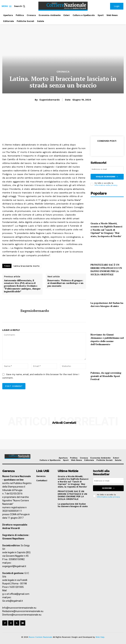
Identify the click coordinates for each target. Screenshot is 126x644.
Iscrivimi (108, 488)
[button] (20, 6)
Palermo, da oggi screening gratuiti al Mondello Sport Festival (106, 376)
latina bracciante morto (27, 266)
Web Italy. (100, 637)
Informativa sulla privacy (106, 185)
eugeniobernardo (50, 100)
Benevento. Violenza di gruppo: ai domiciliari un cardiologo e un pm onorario (65, 283)
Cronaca (63, 72)
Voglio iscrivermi (107, 177)
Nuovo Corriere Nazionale (41, 637)
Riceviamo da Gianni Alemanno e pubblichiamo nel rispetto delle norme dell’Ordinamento (107, 339)
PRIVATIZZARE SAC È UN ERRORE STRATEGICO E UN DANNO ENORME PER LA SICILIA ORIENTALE (106, 270)
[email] (107, 169)
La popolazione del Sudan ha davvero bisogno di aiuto (107, 305)
